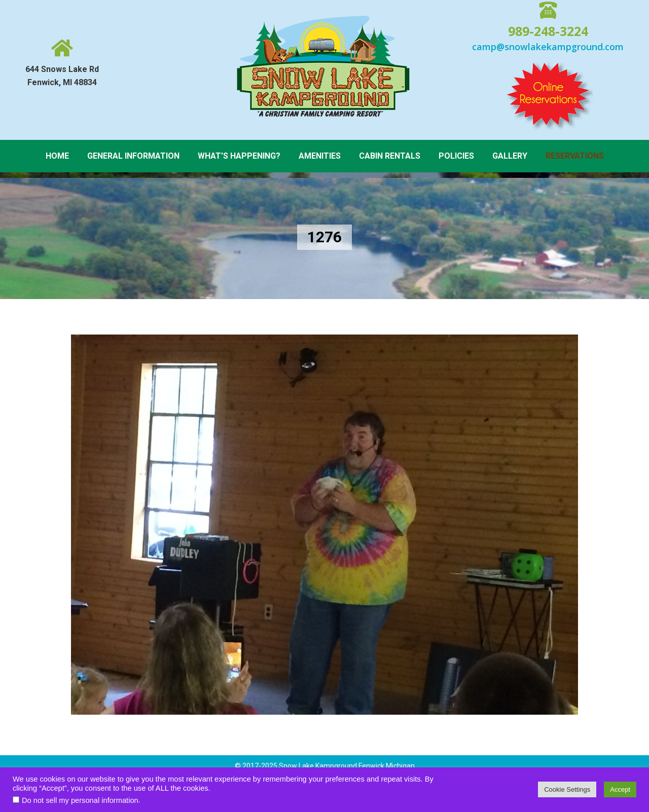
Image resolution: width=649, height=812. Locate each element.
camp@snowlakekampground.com (548, 47)
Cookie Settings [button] (567, 789)
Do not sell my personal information (80, 800)
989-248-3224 (548, 31)
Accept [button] (620, 789)
